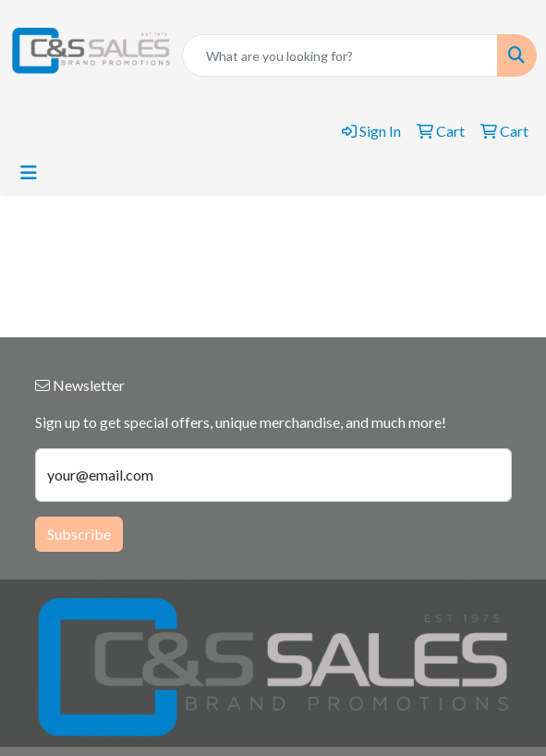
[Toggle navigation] (29, 172)
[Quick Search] (340, 55)
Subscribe (79, 534)
